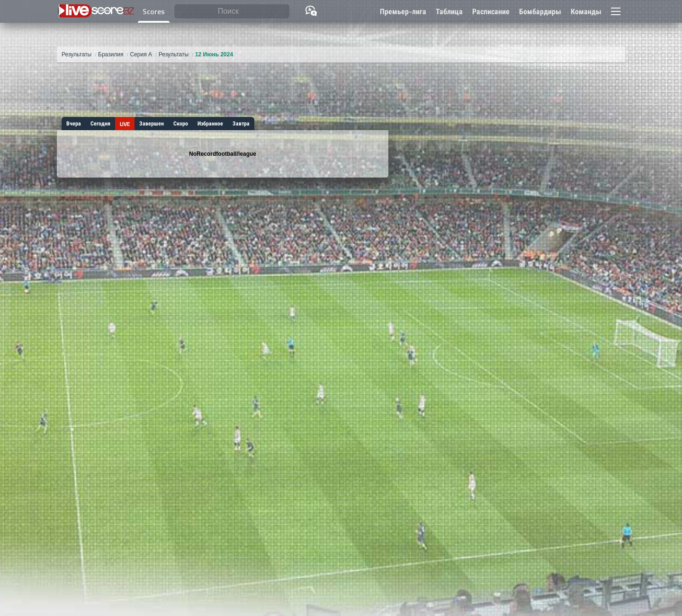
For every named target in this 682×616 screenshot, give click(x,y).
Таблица (449, 12)
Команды (586, 12)
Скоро (181, 124)
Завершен (152, 124)
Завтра (241, 124)
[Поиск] (232, 12)
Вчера (74, 124)
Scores (154, 12)
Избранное (210, 124)
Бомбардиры (540, 12)
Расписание (491, 12)
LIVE (125, 124)
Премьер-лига (403, 12)
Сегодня (100, 124)
